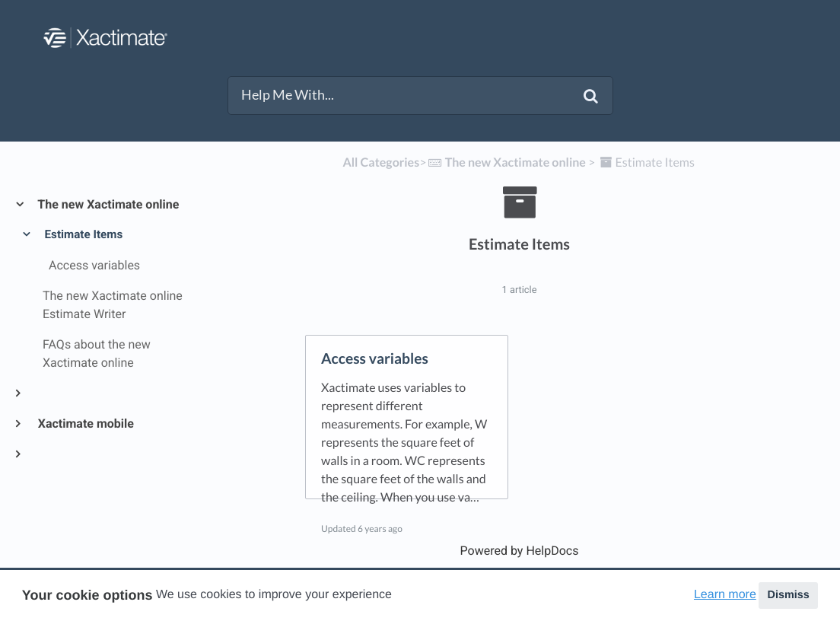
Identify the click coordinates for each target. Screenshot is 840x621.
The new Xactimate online (108, 204)
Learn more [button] (725, 595)
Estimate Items (83, 234)
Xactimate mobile (85, 424)
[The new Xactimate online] (506, 162)
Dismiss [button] (788, 595)
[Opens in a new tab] (520, 551)
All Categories (381, 162)
